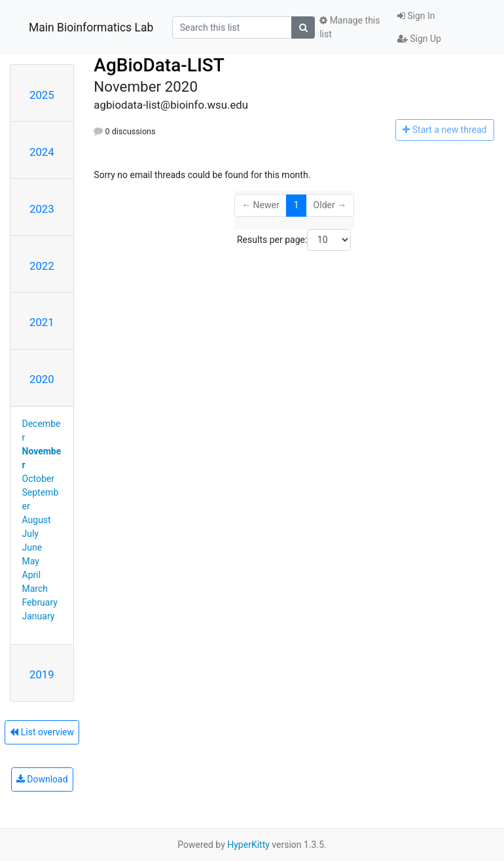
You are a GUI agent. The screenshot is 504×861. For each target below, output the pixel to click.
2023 (42, 209)
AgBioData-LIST (159, 65)
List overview (42, 732)
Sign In (416, 16)
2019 (42, 674)
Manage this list (350, 27)
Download (42, 779)
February (40, 602)
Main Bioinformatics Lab (91, 27)
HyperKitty (248, 845)
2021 (42, 322)
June (32, 547)
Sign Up (419, 39)
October (38, 479)
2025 (42, 95)
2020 (42, 379)
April (32, 575)
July (30, 534)
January (39, 616)
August (37, 520)
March (35, 589)
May (31, 561)
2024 (42, 152)
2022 (42, 266)
